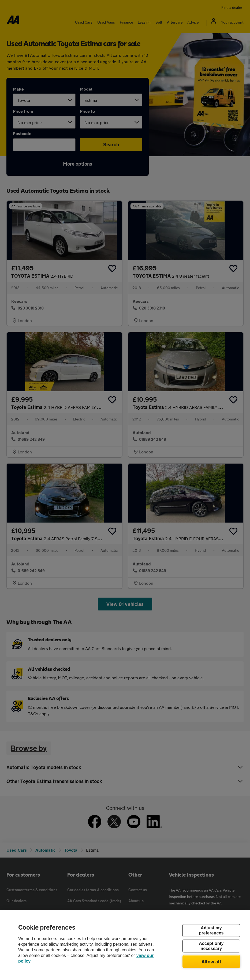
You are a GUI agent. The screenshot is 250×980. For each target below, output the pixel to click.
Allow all (211, 962)
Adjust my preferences (211, 930)
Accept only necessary (211, 946)
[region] (125, 945)
